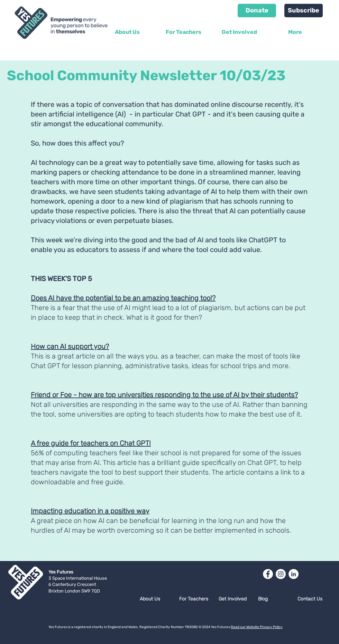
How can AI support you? (70, 346)
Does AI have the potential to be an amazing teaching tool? (123, 298)
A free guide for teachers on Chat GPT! (91, 443)
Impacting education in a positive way (90, 511)
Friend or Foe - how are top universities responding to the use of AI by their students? (164, 395)
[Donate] (257, 11)
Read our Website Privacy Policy (257, 627)
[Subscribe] (304, 11)
